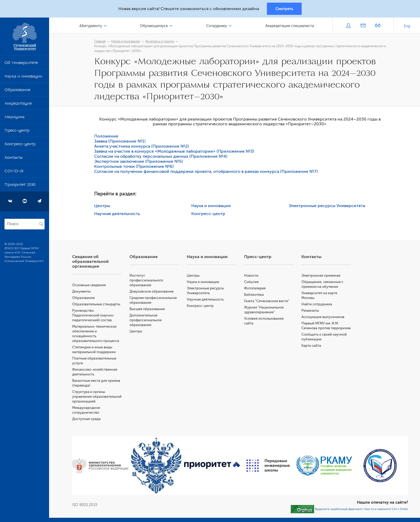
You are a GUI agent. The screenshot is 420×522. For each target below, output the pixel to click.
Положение (107, 136)
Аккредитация (18, 105)
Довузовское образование (152, 292)
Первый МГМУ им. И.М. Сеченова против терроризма (320, 328)
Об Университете (21, 64)
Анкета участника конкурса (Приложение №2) (143, 147)
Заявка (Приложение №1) (120, 142)
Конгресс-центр (20, 145)
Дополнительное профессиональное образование (146, 320)
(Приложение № (298, 172)
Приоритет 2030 (20, 186)
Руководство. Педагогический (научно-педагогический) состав (94, 316)
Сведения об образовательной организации (91, 262)
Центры (103, 206)
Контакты (14, 159)
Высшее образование (148, 309)
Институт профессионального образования (147, 281)
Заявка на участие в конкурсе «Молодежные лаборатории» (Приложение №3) (175, 152)
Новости (252, 276)
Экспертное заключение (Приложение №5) (139, 162)
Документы (82, 292)
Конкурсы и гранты (160, 42)
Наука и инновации (23, 78)
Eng (407, 26)
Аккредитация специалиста (290, 26)
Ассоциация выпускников (323, 317)
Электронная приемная (321, 276)
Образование (17, 91)
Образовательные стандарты (97, 304)
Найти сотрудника (317, 304)
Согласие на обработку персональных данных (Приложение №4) (161, 157)
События (252, 282)
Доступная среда (87, 424)
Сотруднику (217, 26)
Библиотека (254, 295)
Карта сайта (311, 351)
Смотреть (284, 9)
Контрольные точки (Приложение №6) (135, 167)
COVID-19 (14, 172)
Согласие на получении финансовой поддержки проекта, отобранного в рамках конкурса (188, 172)
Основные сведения (90, 285)
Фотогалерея (255, 288)
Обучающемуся (154, 26)
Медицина (14, 118)
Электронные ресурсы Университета (327, 206)
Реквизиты (310, 311)
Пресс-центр (17, 132)
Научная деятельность (118, 214)
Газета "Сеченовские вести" (267, 301)
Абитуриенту (91, 26)
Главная (100, 42)
